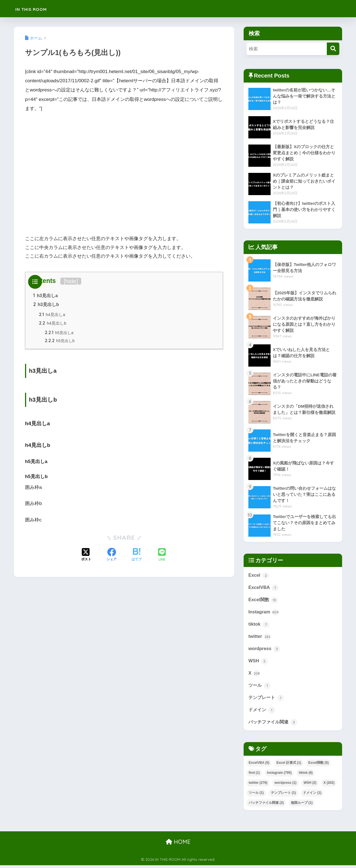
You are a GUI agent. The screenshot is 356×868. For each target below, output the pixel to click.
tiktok (259, 625)
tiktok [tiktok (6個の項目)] (306, 775)
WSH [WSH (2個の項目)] (310, 785)
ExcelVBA (264, 588)
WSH (258, 663)
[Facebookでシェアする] (112, 556)
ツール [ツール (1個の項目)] (256, 795)
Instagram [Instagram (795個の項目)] (279, 775)
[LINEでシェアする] (162, 557)
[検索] (333, 49)
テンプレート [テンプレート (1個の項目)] (283, 795)
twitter (260, 638)
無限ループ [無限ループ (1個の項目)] (302, 805)
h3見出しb (46, 305)
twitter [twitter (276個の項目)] (258, 785)
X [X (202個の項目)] (329, 785)
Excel (259, 576)
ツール (260, 687)
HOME (178, 844)
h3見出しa (46, 296)
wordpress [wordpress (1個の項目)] (285, 785)
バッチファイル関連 (274, 725)
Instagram (264, 613)
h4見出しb (53, 324)
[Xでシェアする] (86, 556)
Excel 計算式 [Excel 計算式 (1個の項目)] (289, 765)
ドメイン (262, 712)
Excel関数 (264, 600)
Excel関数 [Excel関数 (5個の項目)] (318, 765)
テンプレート (267, 700)
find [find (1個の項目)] (254, 775)
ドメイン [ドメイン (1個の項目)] (312, 795)
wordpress (264, 650)
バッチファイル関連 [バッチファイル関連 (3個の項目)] (266, 805)
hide (71, 281)
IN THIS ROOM (39, 8)
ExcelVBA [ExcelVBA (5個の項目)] (259, 765)
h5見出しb (60, 342)
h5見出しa (60, 334)
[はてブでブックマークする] (137, 556)
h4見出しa (52, 315)
